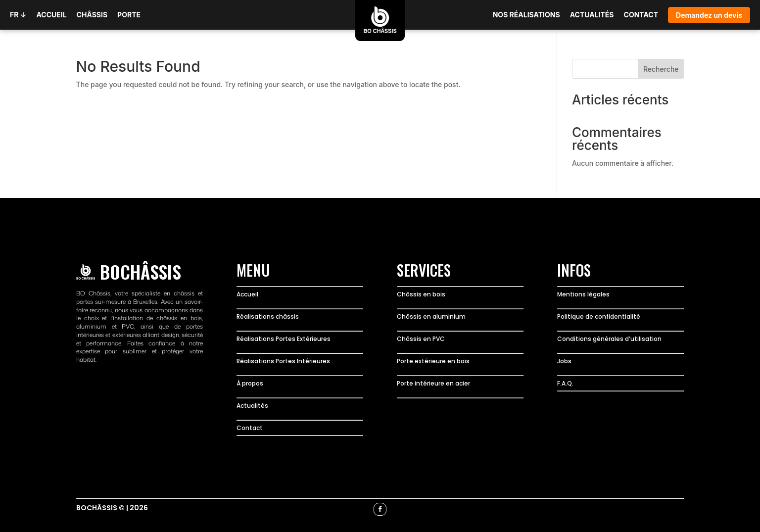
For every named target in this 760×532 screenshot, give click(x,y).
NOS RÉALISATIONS (526, 15)
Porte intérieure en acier (433, 383)
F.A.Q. (565, 383)
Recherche (661, 69)
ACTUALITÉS (592, 15)
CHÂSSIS (92, 15)
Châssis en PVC (421, 339)
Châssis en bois (421, 294)
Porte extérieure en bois (433, 361)
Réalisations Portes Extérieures (284, 339)
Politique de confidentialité (599, 316)
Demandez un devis (709, 15)
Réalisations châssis (268, 316)
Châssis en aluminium (431, 316)
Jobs (564, 361)
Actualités (252, 406)
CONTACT (641, 15)
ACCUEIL (51, 15)
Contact (250, 428)
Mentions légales (583, 294)
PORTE (129, 15)
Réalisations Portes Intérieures (283, 361)
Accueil (247, 294)
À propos (250, 383)
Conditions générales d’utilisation (609, 339)
